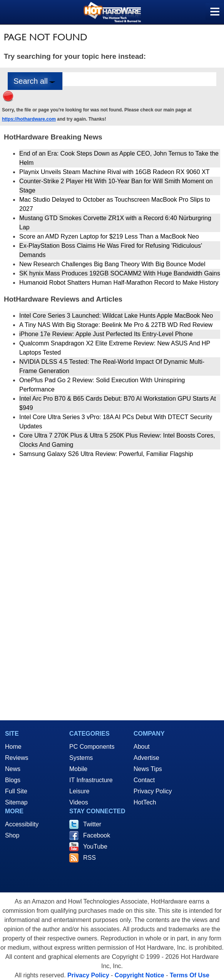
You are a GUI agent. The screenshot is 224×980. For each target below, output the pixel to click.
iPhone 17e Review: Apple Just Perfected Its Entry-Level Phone (106, 334)
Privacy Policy (153, 791)
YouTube (95, 847)
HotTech (145, 802)
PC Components (92, 747)
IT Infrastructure (91, 780)
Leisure (79, 791)
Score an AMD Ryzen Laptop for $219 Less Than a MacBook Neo (109, 236)
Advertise (146, 758)
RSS (89, 858)
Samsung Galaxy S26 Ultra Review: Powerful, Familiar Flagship (106, 454)
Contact (144, 780)
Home (13, 747)
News (13, 769)
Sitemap (16, 802)
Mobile (78, 769)
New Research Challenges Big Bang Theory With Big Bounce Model (112, 264)
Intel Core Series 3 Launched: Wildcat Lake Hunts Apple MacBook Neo (116, 316)
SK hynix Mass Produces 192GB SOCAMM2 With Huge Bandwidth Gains (120, 273)
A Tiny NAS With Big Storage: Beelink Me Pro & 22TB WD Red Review (116, 325)
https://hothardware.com (29, 119)
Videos (79, 802)
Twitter (92, 824)
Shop (12, 835)
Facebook (97, 835)
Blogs (13, 780)
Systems (81, 758)
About (142, 747)
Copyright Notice (140, 975)
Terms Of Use (190, 975)
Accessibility (22, 824)
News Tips (148, 769)
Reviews (17, 758)
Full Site (16, 791)
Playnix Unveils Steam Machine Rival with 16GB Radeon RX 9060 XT (114, 172)
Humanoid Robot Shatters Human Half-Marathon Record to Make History (119, 283)
